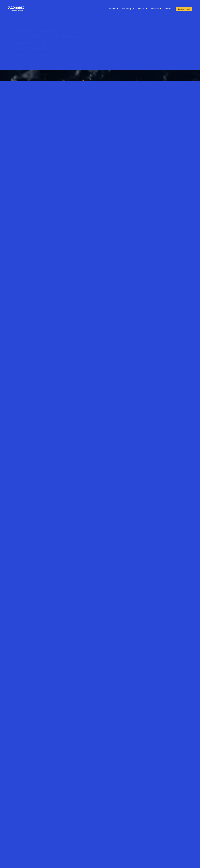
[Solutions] (113, 9)
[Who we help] (128, 9)
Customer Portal (184, 9)
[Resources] (156, 9)
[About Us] (142, 9)
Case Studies (39, 23)
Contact (168, 8)
